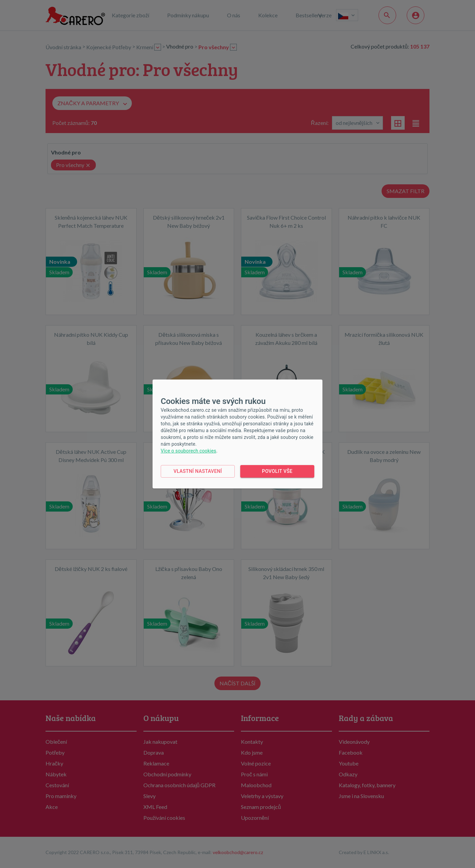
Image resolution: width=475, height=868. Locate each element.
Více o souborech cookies (188, 451)
